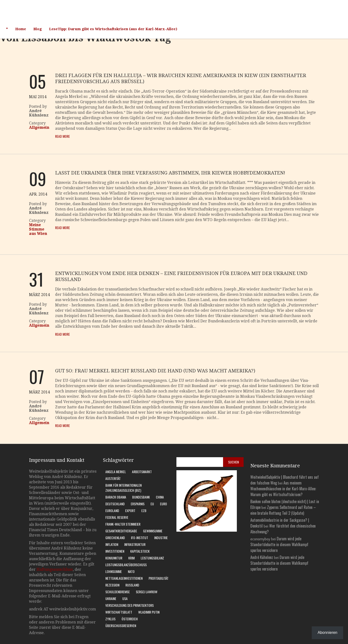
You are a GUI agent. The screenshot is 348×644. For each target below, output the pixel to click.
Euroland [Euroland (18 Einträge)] (112, 510)
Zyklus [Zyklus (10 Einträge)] (110, 619)
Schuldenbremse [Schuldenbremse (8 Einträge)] (118, 592)
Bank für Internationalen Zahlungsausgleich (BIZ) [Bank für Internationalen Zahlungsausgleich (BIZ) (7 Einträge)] (123, 488)
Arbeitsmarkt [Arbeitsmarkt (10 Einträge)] (142, 472)
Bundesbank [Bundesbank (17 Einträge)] (141, 497)
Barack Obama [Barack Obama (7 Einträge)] (116, 497)
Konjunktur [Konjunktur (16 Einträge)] (114, 558)
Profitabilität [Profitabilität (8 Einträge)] (159, 578)
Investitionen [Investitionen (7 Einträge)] (115, 551)
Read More (62, 136)
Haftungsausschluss (55, 569)
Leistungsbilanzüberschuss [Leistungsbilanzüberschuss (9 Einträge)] (126, 565)
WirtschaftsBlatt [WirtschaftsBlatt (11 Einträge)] (119, 612)
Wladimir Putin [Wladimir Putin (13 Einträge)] (149, 612)
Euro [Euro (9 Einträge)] (163, 504)
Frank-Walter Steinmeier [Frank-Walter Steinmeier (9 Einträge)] (123, 524)
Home (21, 29)
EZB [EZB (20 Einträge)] (144, 510)
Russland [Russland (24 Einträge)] (132, 585)
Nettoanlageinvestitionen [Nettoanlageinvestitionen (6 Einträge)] (124, 578)
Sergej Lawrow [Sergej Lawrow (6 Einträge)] (147, 592)
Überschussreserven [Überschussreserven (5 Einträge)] (121, 626)
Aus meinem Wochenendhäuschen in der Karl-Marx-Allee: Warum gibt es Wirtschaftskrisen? (283, 489)
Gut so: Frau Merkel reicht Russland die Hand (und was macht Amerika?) (155, 371)
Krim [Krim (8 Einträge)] (131, 558)
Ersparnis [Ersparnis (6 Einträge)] (138, 504)
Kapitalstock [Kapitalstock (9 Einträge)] (140, 551)
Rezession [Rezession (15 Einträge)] (112, 585)
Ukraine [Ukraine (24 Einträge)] (111, 598)
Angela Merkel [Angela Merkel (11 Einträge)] (116, 472)
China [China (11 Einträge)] (160, 497)
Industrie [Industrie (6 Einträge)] (161, 538)
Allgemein (39, 127)
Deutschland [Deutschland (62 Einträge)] (115, 504)
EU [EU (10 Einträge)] (152, 504)
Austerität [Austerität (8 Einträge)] (113, 478)
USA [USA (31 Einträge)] (125, 598)
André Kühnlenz (262, 557)
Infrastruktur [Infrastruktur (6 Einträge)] (135, 544)
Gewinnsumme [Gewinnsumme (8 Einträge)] (153, 531)
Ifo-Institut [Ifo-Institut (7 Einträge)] (140, 538)
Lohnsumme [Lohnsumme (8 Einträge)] (114, 571)
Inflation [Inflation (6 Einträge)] (112, 544)
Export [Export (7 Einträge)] (130, 510)
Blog (38, 29)
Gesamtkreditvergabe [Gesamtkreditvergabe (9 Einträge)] (121, 531)
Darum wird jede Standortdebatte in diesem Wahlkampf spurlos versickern (279, 544)
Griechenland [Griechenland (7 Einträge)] (115, 538)
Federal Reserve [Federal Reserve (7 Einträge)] (117, 517)
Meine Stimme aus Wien (38, 229)
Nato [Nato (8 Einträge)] (131, 571)
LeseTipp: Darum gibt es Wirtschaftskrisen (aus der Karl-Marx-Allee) (113, 29)
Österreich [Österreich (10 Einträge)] (130, 619)
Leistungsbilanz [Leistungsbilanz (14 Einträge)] (152, 558)
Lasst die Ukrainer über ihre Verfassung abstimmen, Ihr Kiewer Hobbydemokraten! (170, 173)
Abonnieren (327, 633)
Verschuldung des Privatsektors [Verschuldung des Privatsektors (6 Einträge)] (130, 605)
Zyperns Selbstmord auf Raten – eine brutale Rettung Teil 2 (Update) (283, 510)
